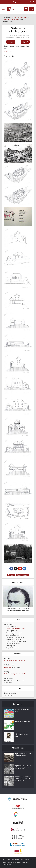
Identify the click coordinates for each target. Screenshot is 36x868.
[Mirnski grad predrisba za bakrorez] (18, 153)
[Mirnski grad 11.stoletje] (18, 69)
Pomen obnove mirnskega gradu (16, 642)
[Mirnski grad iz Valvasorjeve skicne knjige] (18, 132)
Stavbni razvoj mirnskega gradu (16, 629)
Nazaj (10, 42)
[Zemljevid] (26, 9)
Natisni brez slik (22, 575)
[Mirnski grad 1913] (18, 553)
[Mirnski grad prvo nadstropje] (18, 511)
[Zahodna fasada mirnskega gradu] (18, 301)
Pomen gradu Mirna (12, 627)
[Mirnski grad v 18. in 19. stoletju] (18, 195)
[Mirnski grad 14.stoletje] (18, 90)
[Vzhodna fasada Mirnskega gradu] (18, 238)
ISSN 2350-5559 (6, 865)
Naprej (26, 42)
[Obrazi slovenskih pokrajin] (18, 837)
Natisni (11, 575)
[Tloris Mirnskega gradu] (18, 217)
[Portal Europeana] (18, 815)
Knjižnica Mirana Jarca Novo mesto (21, 37)
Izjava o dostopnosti (23, 863)
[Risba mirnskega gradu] (18, 532)
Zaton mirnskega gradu (13, 635)
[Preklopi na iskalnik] (32, 9)
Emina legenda (10, 646)
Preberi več (8, 52)
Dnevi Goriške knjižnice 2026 (22, 721)
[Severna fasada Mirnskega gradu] (18, 259)
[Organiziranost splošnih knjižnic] (18, 807)
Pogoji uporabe (12, 863)
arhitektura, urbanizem (11, 661)
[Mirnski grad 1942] (18, 322)
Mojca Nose (8, 667)
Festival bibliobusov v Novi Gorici (22, 711)
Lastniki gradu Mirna (12, 631)
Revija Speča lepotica (12, 648)
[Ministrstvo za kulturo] (18, 799)
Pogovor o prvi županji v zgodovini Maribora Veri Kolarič (21, 735)
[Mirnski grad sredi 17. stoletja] (18, 174)
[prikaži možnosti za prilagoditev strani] (30, 2)
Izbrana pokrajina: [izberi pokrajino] (11, 2)
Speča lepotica (8, 625)
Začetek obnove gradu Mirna (15, 637)
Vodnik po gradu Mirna (13, 644)
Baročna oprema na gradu (14, 633)
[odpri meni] (3, 9)
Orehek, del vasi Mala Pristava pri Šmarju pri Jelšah (23, 754)
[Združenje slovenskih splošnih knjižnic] (18, 830)
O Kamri (4, 863)
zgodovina (22, 661)
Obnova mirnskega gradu (14, 639)
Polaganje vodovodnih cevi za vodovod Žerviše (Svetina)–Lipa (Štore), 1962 (23, 767)
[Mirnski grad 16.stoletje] (18, 111)
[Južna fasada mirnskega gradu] (18, 280)
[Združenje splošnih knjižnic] (18, 852)
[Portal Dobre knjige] (18, 844)
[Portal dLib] (18, 823)
